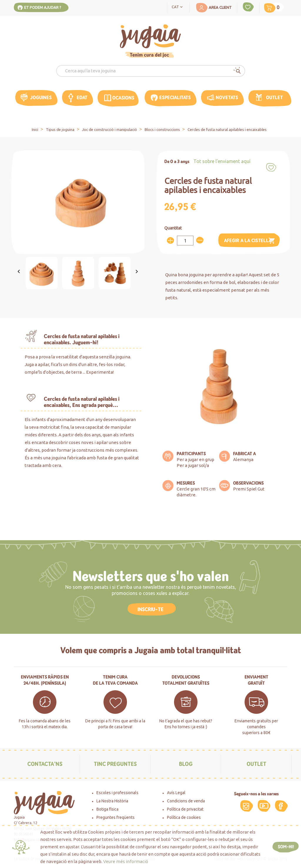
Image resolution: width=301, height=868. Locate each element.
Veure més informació (126, 861)
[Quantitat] (185, 241)
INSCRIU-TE (150, 609)
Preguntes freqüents (116, 817)
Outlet (274, 98)
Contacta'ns (45, 764)
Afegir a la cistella (250, 241)
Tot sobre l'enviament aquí (222, 161)
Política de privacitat (185, 809)
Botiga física (107, 809)
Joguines (41, 98)
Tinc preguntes (115, 764)
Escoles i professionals (117, 793)
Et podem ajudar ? (43, 7)
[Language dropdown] (178, 6)
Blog (186, 764)
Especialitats (175, 98)
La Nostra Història (112, 801)
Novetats (227, 98)
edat (82, 98)
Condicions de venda (186, 801)
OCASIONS (123, 98)
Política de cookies (184, 817)
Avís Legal (176, 793)
